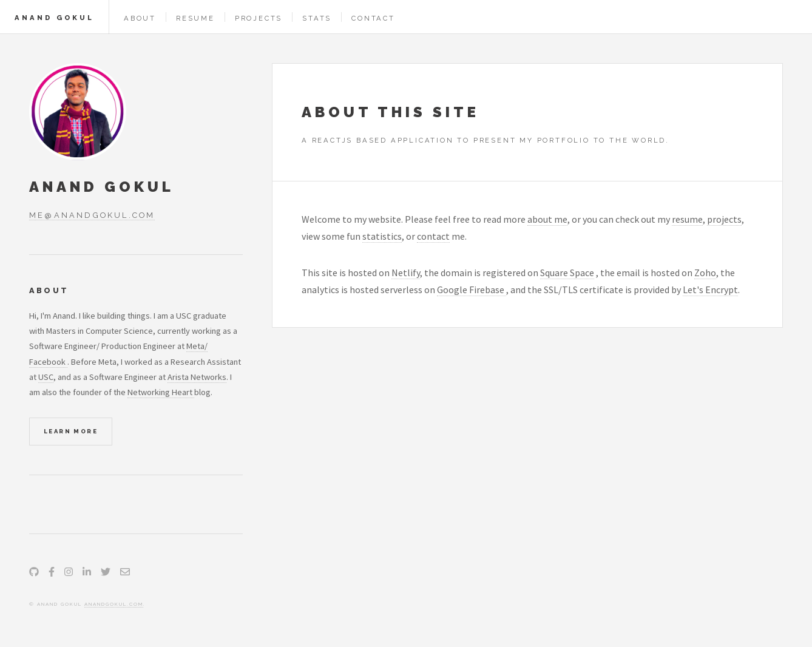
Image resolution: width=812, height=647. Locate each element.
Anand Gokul (54, 18)
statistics (382, 236)
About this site (391, 112)
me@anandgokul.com (92, 215)
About (140, 18)
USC (46, 377)
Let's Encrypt (710, 290)
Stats (317, 18)
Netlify (406, 273)
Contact (373, 18)
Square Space (567, 273)
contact (433, 236)
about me (547, 219)
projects (724, 219)
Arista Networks (197, 377)
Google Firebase (472, 290)
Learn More (71, 431)
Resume (195, 18)
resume (687, 219)
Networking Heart (161, 392)
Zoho (705, 273)
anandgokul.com (114, 604)
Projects (259, 18)
